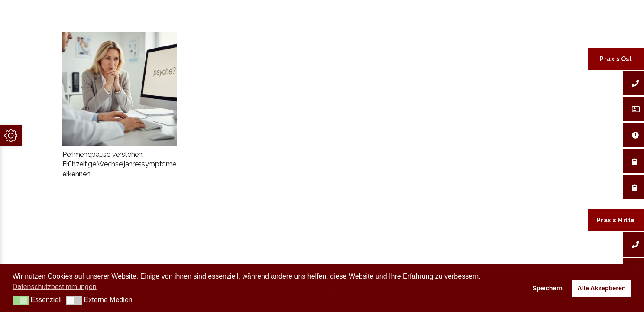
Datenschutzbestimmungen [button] (55, 287)
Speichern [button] (547, 288)
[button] (21, 300)
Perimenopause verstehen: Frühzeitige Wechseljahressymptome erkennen (119, 164)
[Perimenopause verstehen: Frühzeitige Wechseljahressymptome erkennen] (120, 89)
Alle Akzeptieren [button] (601, 288)
